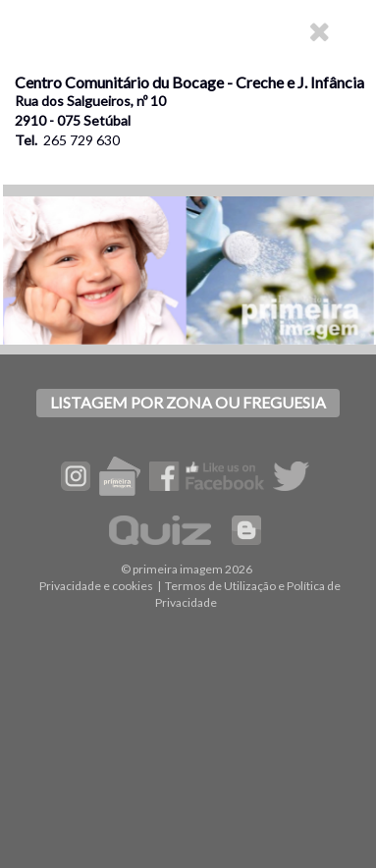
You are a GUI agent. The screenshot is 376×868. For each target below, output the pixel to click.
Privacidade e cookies (96, 586)
